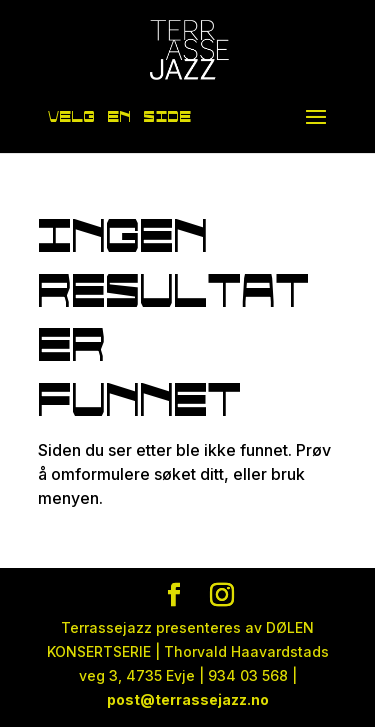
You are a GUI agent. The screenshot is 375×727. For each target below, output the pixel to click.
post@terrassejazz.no (188, 699)
